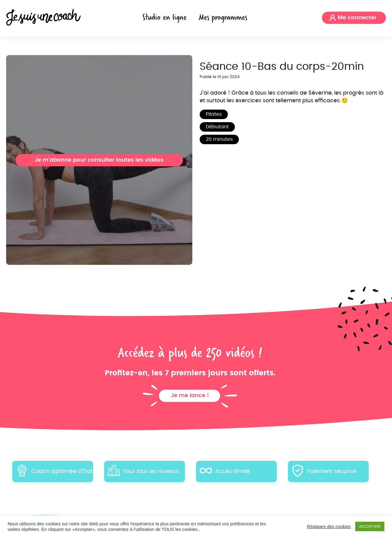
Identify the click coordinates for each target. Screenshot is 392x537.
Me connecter (357, 18)
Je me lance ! (190, 396)
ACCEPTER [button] (370, 526)
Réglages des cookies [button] (329, 527)
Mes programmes (223, 17)
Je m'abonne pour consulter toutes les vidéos (99, 160)
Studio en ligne (164, 17)
